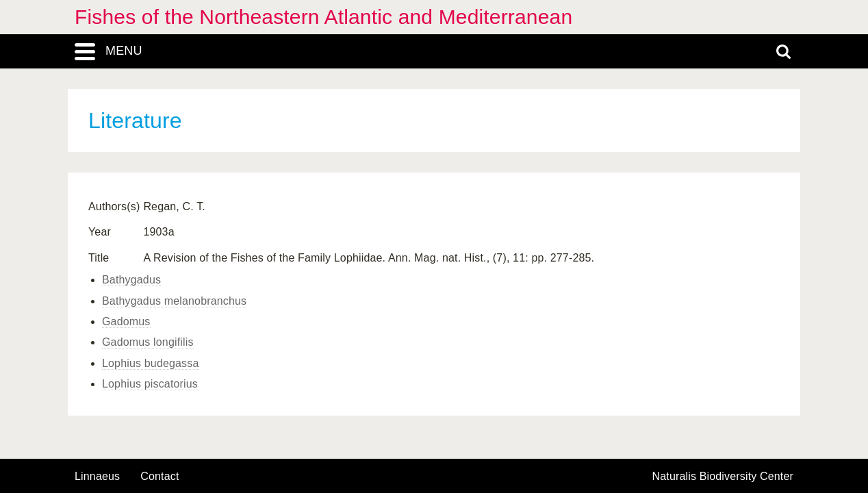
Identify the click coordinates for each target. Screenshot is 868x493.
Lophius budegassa (151, 363)
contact (159, 476)
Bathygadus (131, 280)
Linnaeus (97, 477)
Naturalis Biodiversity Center (723, 477)
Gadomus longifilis (148, 342)
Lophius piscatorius (150, 384)
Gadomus (126, 321)
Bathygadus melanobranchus (174, 301)
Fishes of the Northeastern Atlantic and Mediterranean (323, 17)
